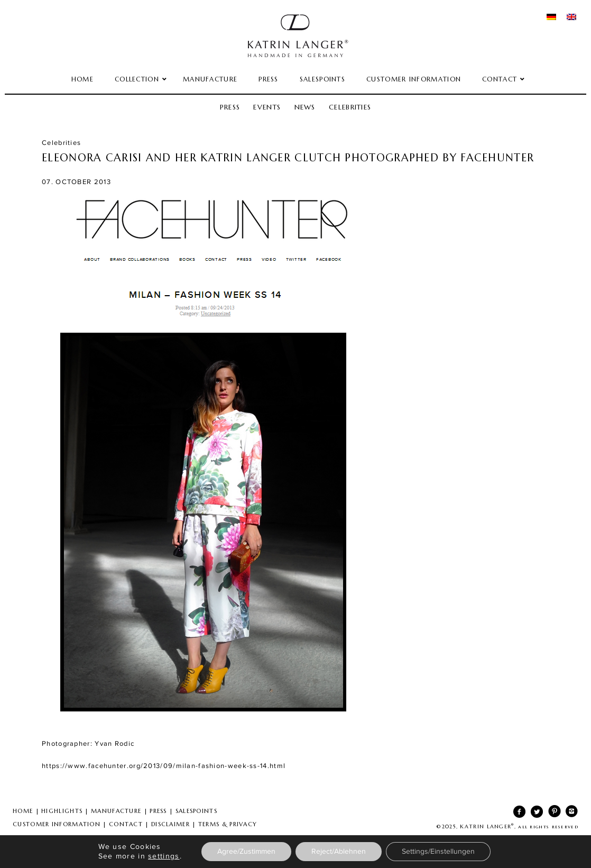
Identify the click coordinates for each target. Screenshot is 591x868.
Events (267, 107)
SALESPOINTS (196, 811)
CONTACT (126, 824)
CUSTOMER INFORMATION (57, 824)
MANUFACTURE (116, 811)
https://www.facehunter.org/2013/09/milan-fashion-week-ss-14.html (164, 766)
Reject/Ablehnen (339, 852)
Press (230, 107)
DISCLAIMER (170, 824)
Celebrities (350, 107)
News (305, 107)
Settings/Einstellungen (438, 852)
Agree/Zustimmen (246, 852)
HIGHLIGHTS (62, 811)
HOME (23, 811)
